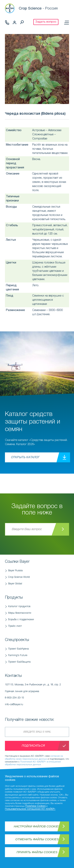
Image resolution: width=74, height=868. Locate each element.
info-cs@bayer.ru (14, 704)
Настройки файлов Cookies (37, 826)
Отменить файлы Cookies (37, 839)
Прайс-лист (15, 626)
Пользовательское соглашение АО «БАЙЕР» (30, 809)
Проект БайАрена (18, 649)
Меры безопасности (20, 613)
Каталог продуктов (19, 606)
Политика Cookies (35, 806)
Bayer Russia (15, 571)
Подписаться (33, 746)
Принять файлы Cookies (37, 852)
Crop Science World (19, 577)
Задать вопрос (46, 22)
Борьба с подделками (21, 620)
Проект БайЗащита (19, 662)
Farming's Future (18, 655)
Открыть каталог (25, 457)
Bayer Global (15, 584)
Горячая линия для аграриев (37, 696)
